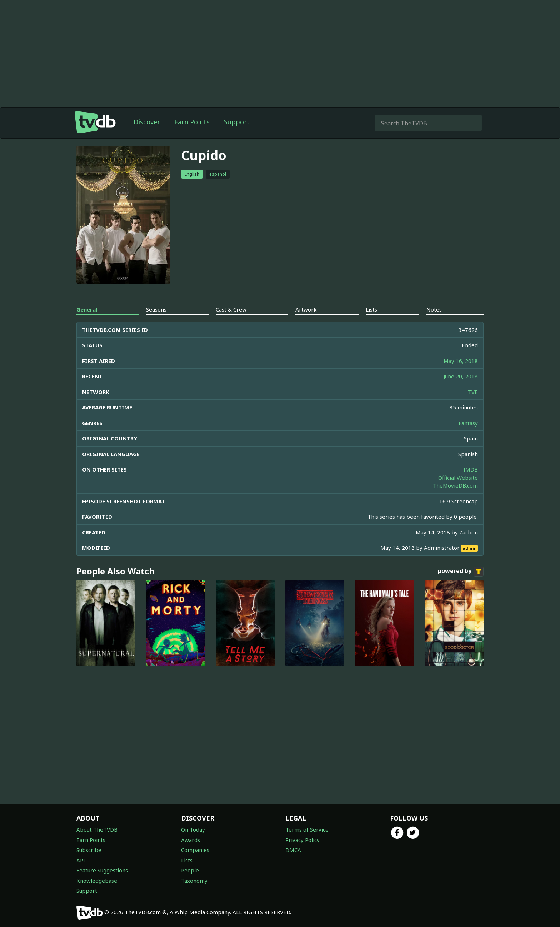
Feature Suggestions (102, 870)
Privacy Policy (302, 840)
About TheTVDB (97, 829)
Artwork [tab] (306, 309)
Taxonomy (194, 881)
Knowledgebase (97, 881)
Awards (191, 840)
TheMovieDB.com (455, 485)
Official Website (458, 478)
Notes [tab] (434, 309)
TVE (473, 392)
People (190, 870)
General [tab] (87, 309)
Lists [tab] (371, 309)
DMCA (293, 850)
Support (237, 122)
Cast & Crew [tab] (231, 309)
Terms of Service (307, 829)
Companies (195, 850)
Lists (187, 860)
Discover (147, 122)
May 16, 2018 (461, 361)
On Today (193, 829)
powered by (461, 572)
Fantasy (468, 423)
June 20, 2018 (461, 376)
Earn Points (192, 122)
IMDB (471, 469)
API (81, 860)
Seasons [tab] (156, 309)
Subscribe (89, 850)
